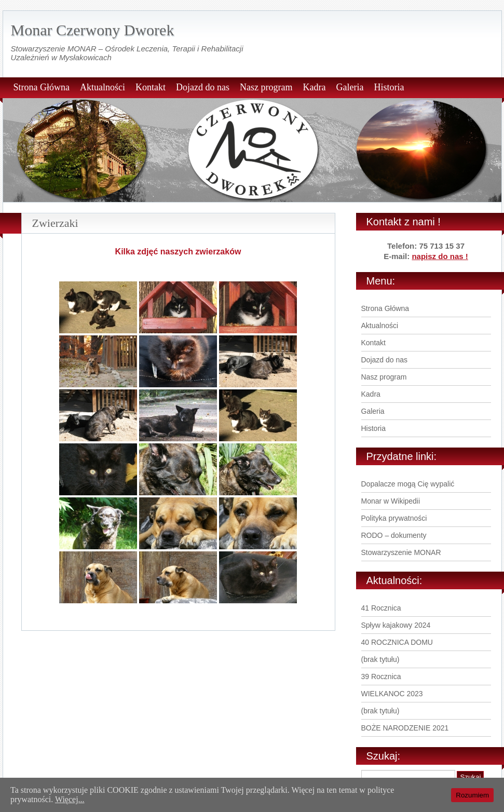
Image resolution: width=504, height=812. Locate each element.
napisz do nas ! (440, 256)
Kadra (314, 87)
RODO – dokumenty (394, 535)
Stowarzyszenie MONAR (401, 552)
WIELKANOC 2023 (392, 694)
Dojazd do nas (203, 87)
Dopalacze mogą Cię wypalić (408, 484)
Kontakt (151, 87)
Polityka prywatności (394, 518)
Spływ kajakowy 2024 (396, 625)
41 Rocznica (381, 608)
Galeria (350, 87)
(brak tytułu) (380, 659)
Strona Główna (42, 87)
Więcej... (70, 799)
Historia (389, 87)
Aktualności (103, 87)
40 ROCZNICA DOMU (397, 642)
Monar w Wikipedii (391, 501)
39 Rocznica (381, 676)
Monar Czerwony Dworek (93, 30)
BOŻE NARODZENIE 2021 (405, 728)
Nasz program (266, 87)
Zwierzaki (55, 223)
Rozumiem (472, 795)
